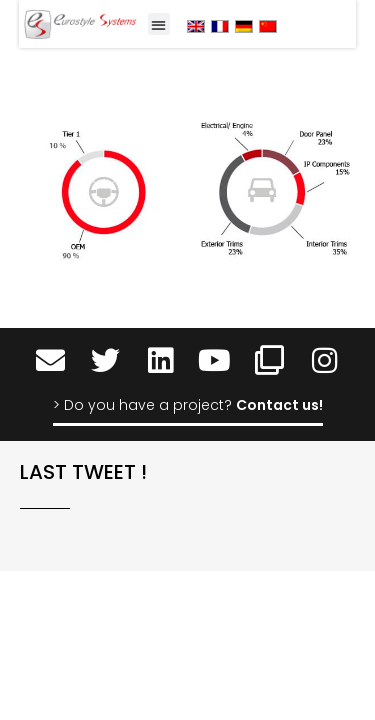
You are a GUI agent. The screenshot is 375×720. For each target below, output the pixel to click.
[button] (159, 24)
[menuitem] (196, 25)
